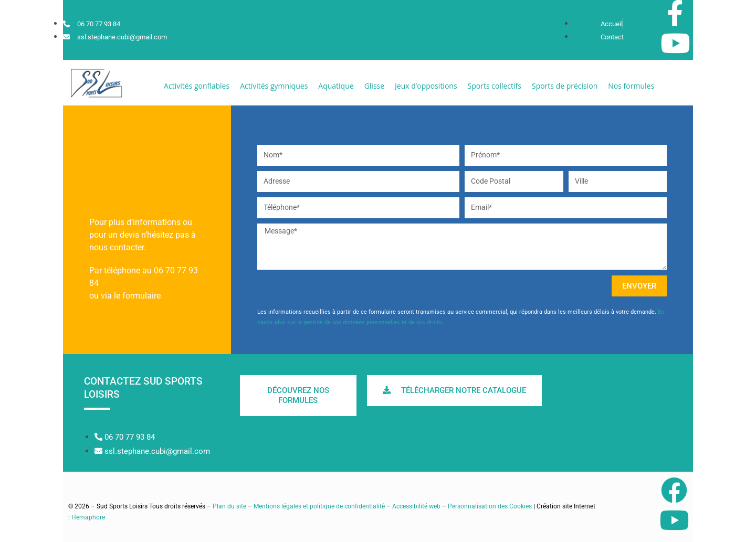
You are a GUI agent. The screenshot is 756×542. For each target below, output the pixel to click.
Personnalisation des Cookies (490, 506)
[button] (197, 86)
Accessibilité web (416, 506)
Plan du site (229, 506)
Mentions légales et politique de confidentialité (319, 506)
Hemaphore (88, 517)
